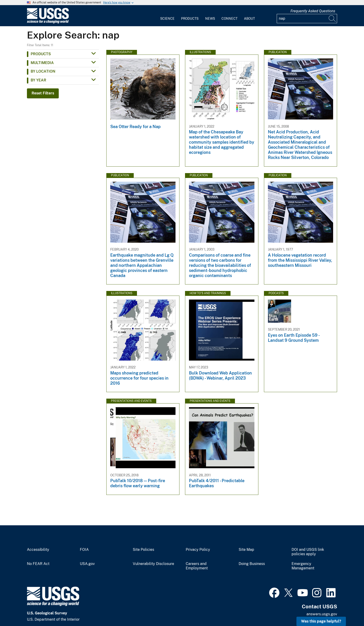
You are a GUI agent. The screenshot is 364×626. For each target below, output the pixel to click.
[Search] (332, 19)
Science (167, 19)
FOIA (84, 550)
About (249, 19)
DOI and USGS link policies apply (308, 552)
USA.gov (87, 564)
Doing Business (252, 564)
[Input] (307, 19)
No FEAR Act (38, 564)
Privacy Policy (198, 550)
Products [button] (41, 54)
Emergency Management (303, 566)
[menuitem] (167, 16)
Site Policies (143, 550)
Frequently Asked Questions (313, 11)
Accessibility (38, 550)
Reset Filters (43, 93)
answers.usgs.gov (322, 614)
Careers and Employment (197, 566)
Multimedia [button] (42, 63)
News (210, 19)
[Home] (48, 22)
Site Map (246, 550)
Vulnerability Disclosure (153, 564)
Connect (229, 19)
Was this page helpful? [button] (321, 621)
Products (190, 19)
